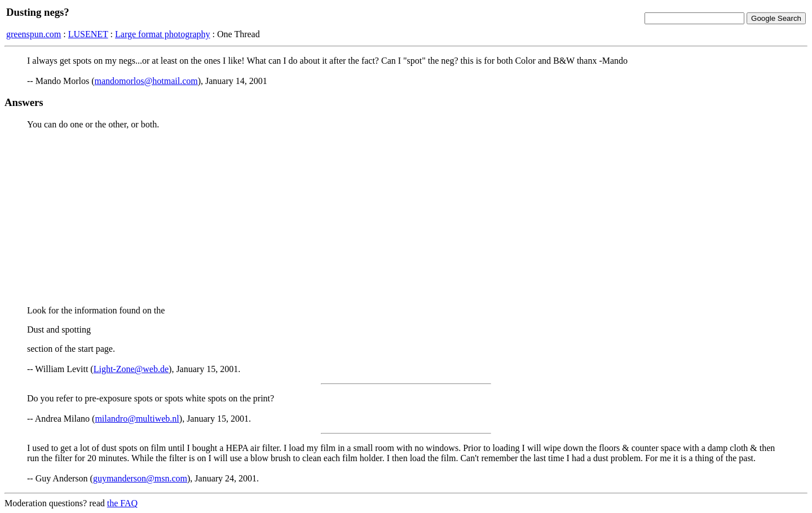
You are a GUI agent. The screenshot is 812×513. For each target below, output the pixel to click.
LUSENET (88, 34)
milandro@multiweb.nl (137, 419)
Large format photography (163, 34)
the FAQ (122, 503)
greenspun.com (34, 34)
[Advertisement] (406, 218)
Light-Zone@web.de (131, 369)
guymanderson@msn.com (140, 478)
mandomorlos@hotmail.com (146, 81)
